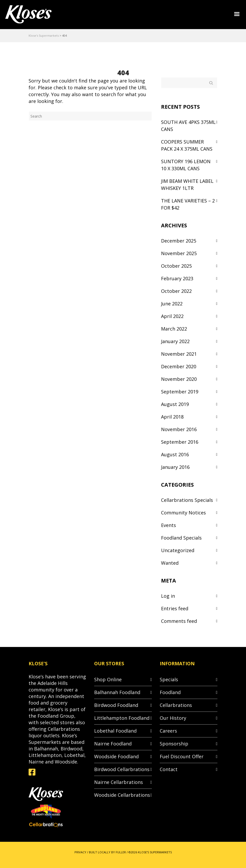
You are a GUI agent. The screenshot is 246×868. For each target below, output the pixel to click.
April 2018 (172, 417)
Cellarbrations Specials (187, 500)
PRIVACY (80, 852)
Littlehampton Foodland (122, 718)
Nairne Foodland (113, 744)
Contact (169, 769)
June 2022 (172, 304)
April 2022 (172, 316)
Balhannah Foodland (117, 692)
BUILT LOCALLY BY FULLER (107, 852)
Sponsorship (174, 744)
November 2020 (179, 379)
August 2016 (175, 454)
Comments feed (179, 621)
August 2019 (175, 404)
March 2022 (174, 329)
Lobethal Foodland (115, 731)
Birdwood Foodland (116, 705)
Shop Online (108, 679)
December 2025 (179, 241)
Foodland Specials (181, 538)
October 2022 (176, 291)
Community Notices (183, 513)
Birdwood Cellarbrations (122, 769)
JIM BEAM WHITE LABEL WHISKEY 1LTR (187, 185)
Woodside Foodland (116, 756)
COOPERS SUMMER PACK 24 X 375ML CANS (187, 145)
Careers (168, 731)
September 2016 (180, 442)
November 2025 (179, 253)
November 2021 (179, 354)
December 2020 (179, 366)
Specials (169, 679)
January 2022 (175, 341)
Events (169, 525)
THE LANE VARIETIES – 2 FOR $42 (188, 204)
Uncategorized (178, 550)
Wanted (170, 563)
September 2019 (180, 392)
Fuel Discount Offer (182, 756)
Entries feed (175, 608)
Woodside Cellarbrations (122, 795)
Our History (173, 718)
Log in (168, 596)
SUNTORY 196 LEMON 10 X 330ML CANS (186, 165)
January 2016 (175, 467)
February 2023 (177, 278)
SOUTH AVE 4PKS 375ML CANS (188, 126)
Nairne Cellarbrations (119, 782)
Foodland (170, 692)
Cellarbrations (176, 705)
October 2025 (176, 266)
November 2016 (179, 429)
